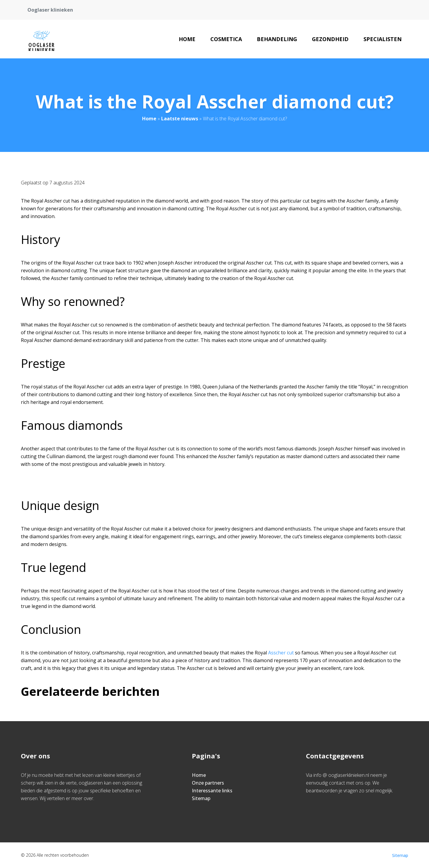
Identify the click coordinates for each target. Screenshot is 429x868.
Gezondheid (330, 39)
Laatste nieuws (180, 119)
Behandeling (277, 39)
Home (187, 39)
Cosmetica (226, 39)
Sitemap (201, 798)
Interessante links (212, 791)
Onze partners (208, 783)
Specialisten (383, 39)
